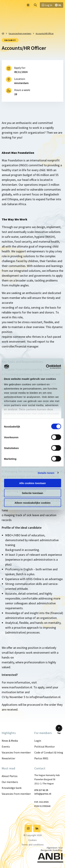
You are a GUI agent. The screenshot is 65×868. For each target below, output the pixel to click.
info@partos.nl (43, 794)
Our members (10, 782)
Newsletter (8, 758)
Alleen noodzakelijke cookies (33, 503)
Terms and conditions (33, 845)
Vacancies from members (16, 752)
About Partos (10, 776)
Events (6, 747)
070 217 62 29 (41, 790)
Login (38, 741)
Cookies (32, 840)
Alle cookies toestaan (32, 483)
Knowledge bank (12, 788)
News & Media (10, 741)
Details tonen (46, 473)
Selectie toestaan (32, 493)
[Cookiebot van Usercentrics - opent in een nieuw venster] (46, 367)
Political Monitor (45, 747)
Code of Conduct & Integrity (49, 752)
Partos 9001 (41, 758)
